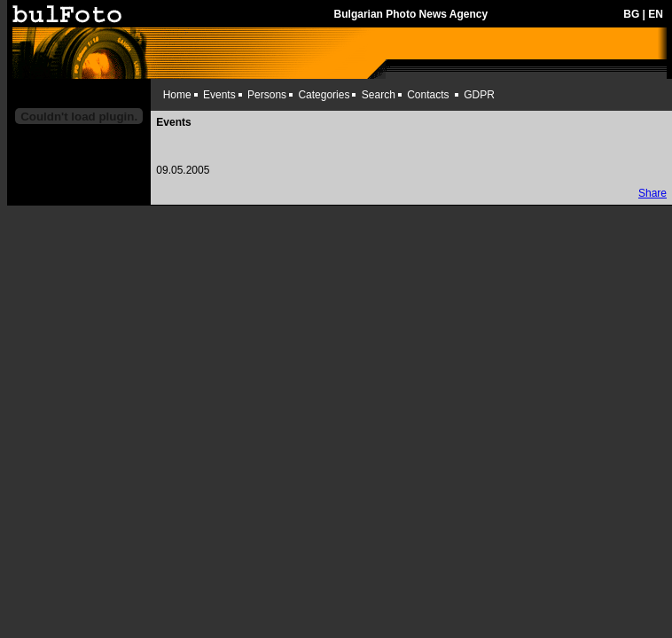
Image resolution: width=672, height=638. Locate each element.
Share (652, 193)
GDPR (479, 95)
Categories (324, 95)
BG (631, 14)
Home (177, 95)
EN (656, 14)
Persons (267, 95)
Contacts (428, 95)
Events (219, 95)
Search (379, 95)
